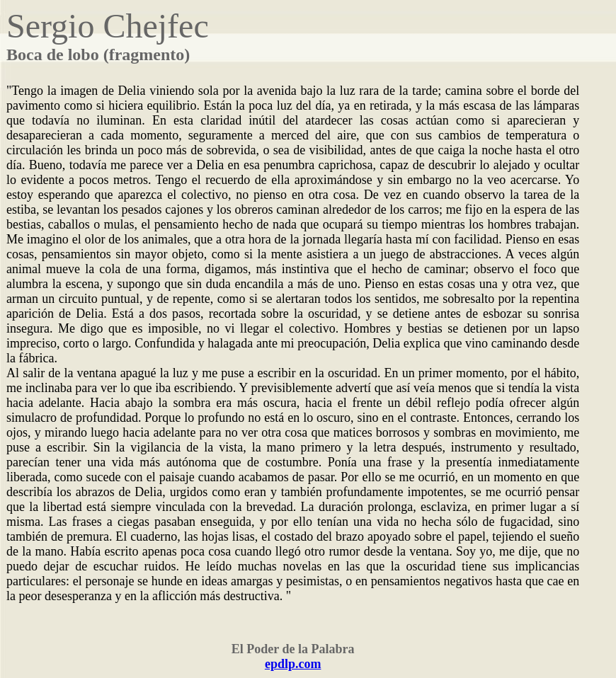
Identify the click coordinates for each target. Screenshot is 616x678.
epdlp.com (293, 664)
